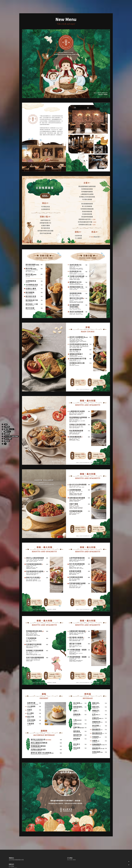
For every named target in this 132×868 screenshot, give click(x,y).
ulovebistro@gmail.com (71, 864)
